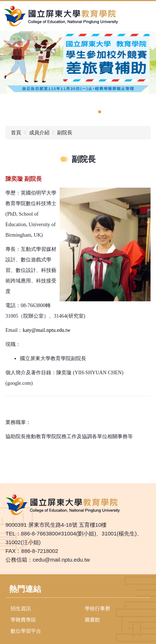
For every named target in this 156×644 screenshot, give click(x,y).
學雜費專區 (23, 620)
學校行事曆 (97, 608)
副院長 (65, 133)
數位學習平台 (26, 631)
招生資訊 (21, 608)
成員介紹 (39, 133)
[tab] (100, 112)
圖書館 (92, 620)
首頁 (16, 133)
